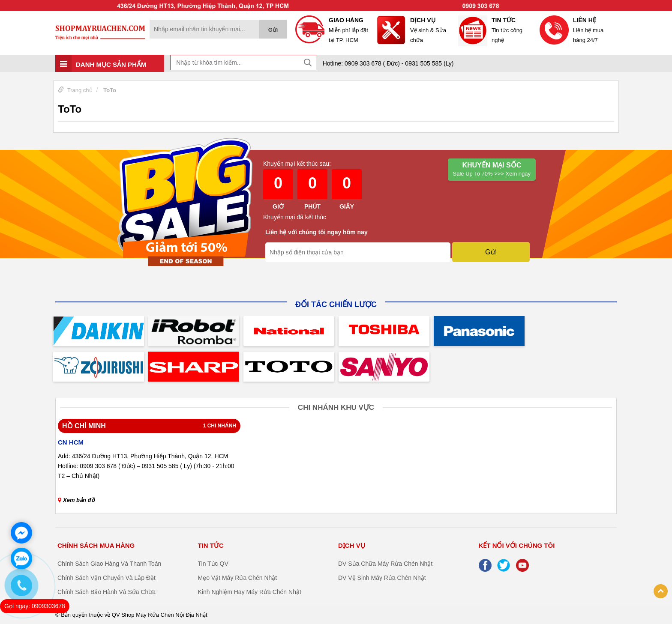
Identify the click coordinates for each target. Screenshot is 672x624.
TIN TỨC (211, 545)
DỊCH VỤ (352, 545)
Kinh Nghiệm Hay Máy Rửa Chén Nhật (250, 592)
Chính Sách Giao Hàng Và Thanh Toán (109, 564)
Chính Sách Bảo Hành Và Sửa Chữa (106, 592)
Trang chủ (80, 90)
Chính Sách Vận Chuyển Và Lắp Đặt (106, 578)
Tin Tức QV (213, 564)
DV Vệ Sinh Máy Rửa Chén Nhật (382, 578)
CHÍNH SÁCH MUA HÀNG (96, 545)
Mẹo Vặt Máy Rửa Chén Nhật (238, 578)
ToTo (110, 90)
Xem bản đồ (76, 500)
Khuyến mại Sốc (492, 170)
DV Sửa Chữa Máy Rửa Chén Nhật (385, 564)
